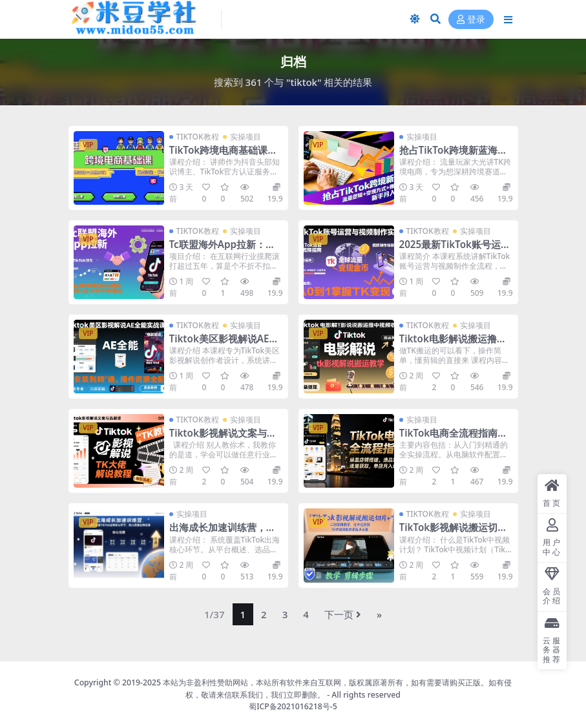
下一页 (343, 614)
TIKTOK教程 (198, 137)
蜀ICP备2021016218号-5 (293, 706)
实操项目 (246, 137)
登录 (471, 20)
